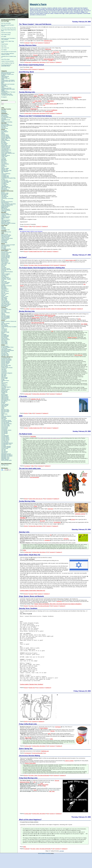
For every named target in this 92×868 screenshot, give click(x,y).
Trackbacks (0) (47, 43)
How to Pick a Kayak (5, 59)
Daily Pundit (4, 264)
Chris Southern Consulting (45, 865)
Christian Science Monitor (7, 368)
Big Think (3, 141)
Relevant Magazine (5, 318)
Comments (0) (35, 69)
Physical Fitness (4, 86)
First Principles (4, 383)
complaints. (47, 540)
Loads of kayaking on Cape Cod (8, 63)
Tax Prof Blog (4, 243)
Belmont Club (4, 259)
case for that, (56, 52)
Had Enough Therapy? (6, 349)
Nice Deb (3, 292)
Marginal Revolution (6, 206)
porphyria (59, 601)
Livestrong (4, 159)
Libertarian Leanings (80, 514)
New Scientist (4, 337)
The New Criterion (5, 438)
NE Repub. (58, 738)
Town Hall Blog (5, 452)
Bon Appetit (4, 142)
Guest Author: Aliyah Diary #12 (30, 555)
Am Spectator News (6, 358)
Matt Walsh (4, 160)
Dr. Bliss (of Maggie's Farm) (7, 347)
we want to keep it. (77, 97)
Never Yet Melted (5, 291)
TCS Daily (4, 419)
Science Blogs (4, 342)
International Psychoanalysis (8, 350)
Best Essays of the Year (6, 73)
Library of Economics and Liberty (8, 204)
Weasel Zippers (5, 306)
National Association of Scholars (8, 223)
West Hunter (4, 189)
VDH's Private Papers (6, 304)
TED (2, 173)
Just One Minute (5, 284)
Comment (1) (52, 62)
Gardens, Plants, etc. (5, 78)
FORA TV (3, 384)
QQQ (21, 229)
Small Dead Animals (6, 120)
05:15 (45, 499)
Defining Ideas (4, 377)
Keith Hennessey (5, 203)
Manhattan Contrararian (6, 286)
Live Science (4, 330)
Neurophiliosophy (5, 335)
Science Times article (30, 775)
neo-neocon (4, 290)
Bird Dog (26, 69)
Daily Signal (4, 375)
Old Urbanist (4, 163)
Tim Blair (50, 60)
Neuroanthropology (5, 351)
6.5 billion (41, 95)
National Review (5, 289)
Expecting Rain (5, 128)
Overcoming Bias (5, 164)
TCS (44, 797)
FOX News (4, 386)
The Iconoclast (4, 301)
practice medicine (30, 58)
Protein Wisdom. (44, 739)
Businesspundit (5, 194)
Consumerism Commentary (7, 198)
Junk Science (4, 329)
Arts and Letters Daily (6, 365)
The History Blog (5, 182)
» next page (61, 862)
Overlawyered (4, 240)
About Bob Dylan (5, 124)
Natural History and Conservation (8, 84)
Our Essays (4, 85)
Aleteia (3, 133)
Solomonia (4, 112)
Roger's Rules (4, 414)
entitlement (54, 110)
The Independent (5, 436)
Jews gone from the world (38, 323)
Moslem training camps (51, 104)
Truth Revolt (4, 453)
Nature (3, 333)
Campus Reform (5, 214)
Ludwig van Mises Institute (7, 205)
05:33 (48, 394)
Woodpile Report (5, 190)
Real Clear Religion (6, 316)
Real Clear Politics (5, 411)
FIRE (2, 219)
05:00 (30, 90)
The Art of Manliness (6, 174)
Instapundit (4, 154)
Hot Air (3, 280)
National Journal (5, 397)
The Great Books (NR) (6, 181)
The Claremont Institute (6, 424)
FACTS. (76, 98)
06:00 (52, 606)
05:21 (36, 466)
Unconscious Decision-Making (29, 767)
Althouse (3, 134)
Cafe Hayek (4, 195)
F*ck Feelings (4, 348)
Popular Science (5, 339)
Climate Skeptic (5, 326)
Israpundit (3, 110)
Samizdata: (33, 436)
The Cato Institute (5, 423)
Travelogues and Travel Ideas (7, 95)
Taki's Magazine (5, 172)
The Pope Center (5, 224)
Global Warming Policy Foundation (9, 327)
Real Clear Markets (5, 209)
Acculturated (4, 131)
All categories (4, 97)
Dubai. (36, 506)
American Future (5, 253)
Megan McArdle (5, 207)
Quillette (3, 165)
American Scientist (5, 323)
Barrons (3, 192)
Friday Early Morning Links (28, 789)
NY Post (3, 403)
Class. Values (38, 101)
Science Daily (4, 343)
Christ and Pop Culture (6, 309)
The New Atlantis (5, 437)
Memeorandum (5, 395)
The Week (4, 445)
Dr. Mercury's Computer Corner (8, 74)
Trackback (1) (56, 251)
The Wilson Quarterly (6, 447)
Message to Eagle (5, 332)
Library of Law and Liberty (7, 238)
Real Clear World (5, 412)
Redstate (3, 295)
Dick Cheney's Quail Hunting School (31, 65)
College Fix (4, 216)
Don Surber (4, 267)
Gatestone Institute (5, 389)
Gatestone (4, 388)
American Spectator (6, 137)
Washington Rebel (5, 305)
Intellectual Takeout (5, 155)
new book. (66, 539)
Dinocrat (3, 266)
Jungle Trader (4, 156)
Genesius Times (5, 151)
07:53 (48, 552)
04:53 (48, 825)
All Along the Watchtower (7, 125)
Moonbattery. (51, 101)
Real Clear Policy (5, 410)
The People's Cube (5, 230)
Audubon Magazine (6, 140)
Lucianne (3, 394)
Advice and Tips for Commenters (8, 72)
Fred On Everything (6, 148)
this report (51, 316)
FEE (2, 382)
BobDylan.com (45, 762)
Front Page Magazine (6, 387)
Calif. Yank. (52, 803)
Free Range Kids (5, 149)
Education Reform (5, 218)
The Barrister (27, 43)
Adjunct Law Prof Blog (6, 235)
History (3, 79)
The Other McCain (5, 302)
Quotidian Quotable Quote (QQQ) (8, 89)
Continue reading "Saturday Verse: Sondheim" (32, 696)
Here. (31, 67)
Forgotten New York (6, 147)
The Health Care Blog (6, 249)
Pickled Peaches (5, 44)
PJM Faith (4, 315)
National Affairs (5, 396)
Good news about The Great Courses (9, 52)
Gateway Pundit (5, 275)
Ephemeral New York (6, 146)
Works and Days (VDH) (6, 460)
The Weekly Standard (6, 446)
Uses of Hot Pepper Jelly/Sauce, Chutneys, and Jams (8, 54)
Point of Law (4, 242)
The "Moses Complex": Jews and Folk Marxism (35, 24)
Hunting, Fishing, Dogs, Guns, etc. (8, 81)
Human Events (4, 390)
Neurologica (4, 334)
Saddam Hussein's (72, 337)
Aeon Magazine (5, 132)
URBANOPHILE (5, 187)
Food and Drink (4, 77)
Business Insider (5, 193)
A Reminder (23, 396)
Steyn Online (4, 418)
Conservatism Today (6, 263)
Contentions (4, 372)
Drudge (3, 379)
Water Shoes (4, 46)
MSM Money (4, 208)
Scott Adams (4, 166)
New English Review (6, 400)
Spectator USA (5, 169)
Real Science (4, 341)
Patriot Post (4, 406)
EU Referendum (5, 117)
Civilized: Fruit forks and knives (7, 61)
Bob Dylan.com (5, 126)
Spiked (3, 121)
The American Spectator (7, 422)
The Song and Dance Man (7, 94)
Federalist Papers (5, 381)
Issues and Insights (5, 283)
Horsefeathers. (57, 522)
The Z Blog (4, 186)
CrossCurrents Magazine (7, 373)
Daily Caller (4, 374)
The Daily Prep (5, 180)
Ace (44, 105)
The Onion (4, 229)
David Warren (4, 115)
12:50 (53, 860)
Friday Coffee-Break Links (28, 735)
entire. (25, 550)
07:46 (52, 265)
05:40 (52, 787)
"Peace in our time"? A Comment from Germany (35, 116)
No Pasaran (4, 111)
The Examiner (4, 429)
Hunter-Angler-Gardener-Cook (8, 153)
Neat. (37, 106)
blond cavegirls (36, 318)
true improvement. (35, 477)
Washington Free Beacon (7, 455)
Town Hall (3, 450)
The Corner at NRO (6, 426)
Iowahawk (3, 228)
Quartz (3, 409)
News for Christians (6, 313)
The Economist (5, 427)
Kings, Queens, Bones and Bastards (31, 596)
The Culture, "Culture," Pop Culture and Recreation (39, 265)
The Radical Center (26, 434)
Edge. (35, 801)
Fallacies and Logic (5, 76)
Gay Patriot (4, 276)
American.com (4, 364)
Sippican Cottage (5, 168)
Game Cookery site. (71, 260)
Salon (3, 415)
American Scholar (5, 136)
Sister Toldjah (4, 299)
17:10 (36, 43)
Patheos (3, 314)
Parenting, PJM (5, 354)
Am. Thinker (84, 324)
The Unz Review (5, 442)
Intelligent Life (4, 392)
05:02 (44, 526)
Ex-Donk (73, 519)
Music (2, 83)
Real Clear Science (5, 340)
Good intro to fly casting (6, 33)
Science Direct (4, 344)
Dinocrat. (35, 55)
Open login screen (5, 465)
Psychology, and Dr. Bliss (6, 88)
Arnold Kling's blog (5, 258)
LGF (34, 793)
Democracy (4, 265)
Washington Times (5, 457)
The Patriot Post (5, 441)
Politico (3, 408)
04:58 (48, 113)
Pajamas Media (5, 405)
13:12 (48, 62)
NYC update (4, 37)
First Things (4, 311)
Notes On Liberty (5, 293)
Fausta (3, 273)
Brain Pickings (4, 143)
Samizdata (4, 119)
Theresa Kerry (34, 109)
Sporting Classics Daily (6, 170)
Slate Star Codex (5, 356)
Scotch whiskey (49, 111)
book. (53, 54)
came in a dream (69, 772)
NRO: (51, 750)
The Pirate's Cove (5, 303)
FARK (3, 226)
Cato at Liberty (4, 262)
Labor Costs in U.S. (5, 48)
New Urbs (3, 162)
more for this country (49, 59)
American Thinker (5, 363)
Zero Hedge (4, 211)
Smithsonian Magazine (6, 416)
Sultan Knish (4, 300)
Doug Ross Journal (5, 268)
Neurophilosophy (5, 336)
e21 (2, 200)
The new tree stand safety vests (30, 468)
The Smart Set (4, 184)
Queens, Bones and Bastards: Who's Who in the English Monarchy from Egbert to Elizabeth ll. (58, 604)
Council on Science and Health (8, 245)
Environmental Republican (7, 272)
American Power (5, 254)
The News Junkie (28, 62)
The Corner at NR (5, 425)
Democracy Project (25, 793)
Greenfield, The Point (6, 278)
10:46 (48, 757)
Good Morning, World (26, 72)
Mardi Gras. (48, 49)
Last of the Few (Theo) (6, 118)
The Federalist (4, 431)
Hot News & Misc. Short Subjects (8, 80)
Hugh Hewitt (4, 281)
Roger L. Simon (5, 297)
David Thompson (5, 114)
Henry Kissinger (78, 355)
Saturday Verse (4, 91)
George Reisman (5, 277)
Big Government (5, 260)
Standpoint (4, 417)
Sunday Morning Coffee (27, 501)
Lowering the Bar (5, 239)
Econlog (3, 201)
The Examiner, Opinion (6, 430)
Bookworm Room (5, 261)
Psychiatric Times (5, 355)
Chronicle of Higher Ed (6, 215)
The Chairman (27, 466)
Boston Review (5, 367)
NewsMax (3, 402)
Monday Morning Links (27, 311)
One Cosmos (4, 353)
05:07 (34, 413)
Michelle (52, 742)
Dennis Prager (4, 378)
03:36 (45, 251)
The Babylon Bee (5, 176)
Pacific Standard (5, 404)
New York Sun (4, 401)
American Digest (5, 135)
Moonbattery (4, 288)
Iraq (52, 331)
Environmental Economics (7, 202)
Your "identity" (4, 50)
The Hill (3, 434)
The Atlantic (4, 175)
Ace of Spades (4, 251)
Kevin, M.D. (4, 247)
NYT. (80, 319)
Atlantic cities (4, 139)
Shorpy (3, 167)
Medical (3, 82)
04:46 (34, 226)
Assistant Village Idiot (6, 138)
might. (34, 102)
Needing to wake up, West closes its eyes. (45, 315)
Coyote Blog (4, 145)
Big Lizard (42, 521)
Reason (3, 413)
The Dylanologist (27, 764)
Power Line (4, 294)
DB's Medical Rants (6, 246)
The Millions (4, 183)
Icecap (3, 328)
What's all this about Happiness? (30, 831)
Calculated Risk (5, 196)
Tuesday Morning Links (27, 92)
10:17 (45, 764)
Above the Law (5, 234)
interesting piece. (48, 41)
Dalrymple (50, 509)
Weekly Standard (5, 459)
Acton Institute (4, 308)
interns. (36, 96)
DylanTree (4, 127)
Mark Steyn (4, 287)
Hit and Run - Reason (6, 279)
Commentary (4, 371)
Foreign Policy (4, 385)
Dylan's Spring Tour (26, 760)
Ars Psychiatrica (5, 346)
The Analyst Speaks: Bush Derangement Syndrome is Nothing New (42, 268)
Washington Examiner (6, 454)
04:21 (37, 699)
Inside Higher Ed (5, 221)
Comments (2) (40, 43)
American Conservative (6, 252)
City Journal (4, 369)
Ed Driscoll (4, 271)
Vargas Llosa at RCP (43, 796)
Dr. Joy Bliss (27, 309)
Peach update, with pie (6, 35)
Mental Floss (4, 161)
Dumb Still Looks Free (6, 270)
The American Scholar (6, 420)
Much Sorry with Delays (6, 23)
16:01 (30, 733)
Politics (3, 87)
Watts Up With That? (6, 188)
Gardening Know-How (6, 150)
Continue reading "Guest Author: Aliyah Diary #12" (33, 591)
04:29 (45, 428)
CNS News (4, 370)
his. (51, 535)
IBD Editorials (4, 391)
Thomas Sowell (5, 448)
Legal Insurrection (5, 237)
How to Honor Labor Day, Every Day (8, 28)
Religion (3, 90)
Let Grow (3, 158)
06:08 (69, 309)
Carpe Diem (4, 197)
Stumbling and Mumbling (7, 122)
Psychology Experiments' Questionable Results (6, 65)
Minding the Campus (6, 222)
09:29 (30, 69)
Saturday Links (24, 532)
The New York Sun (5, 440)
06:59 (36, 594)
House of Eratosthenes (6, 152)
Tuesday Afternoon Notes (28, 45)
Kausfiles (3, 285)
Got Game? (23, 257)
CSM (42, 795)
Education (3, 75)
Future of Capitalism (6, 274)
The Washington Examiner (7, 443)
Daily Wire (4, 376)
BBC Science (4, 325)
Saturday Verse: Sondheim (28, 608)
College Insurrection (6, 217)
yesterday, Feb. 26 (36, 399)
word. (49, 745)
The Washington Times (6, 444)
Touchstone (4, 319)
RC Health (4, 248)
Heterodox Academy (6, 220)
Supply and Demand (6, 210)
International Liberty (6, 236)
